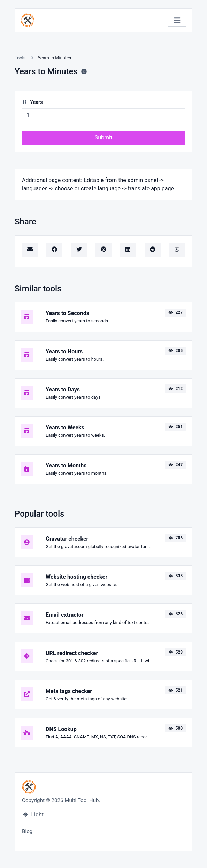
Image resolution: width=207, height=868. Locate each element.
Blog (27, 831)
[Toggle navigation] (177, 20)
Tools (20, 58)
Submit (103, 138)
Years (32, 102)
